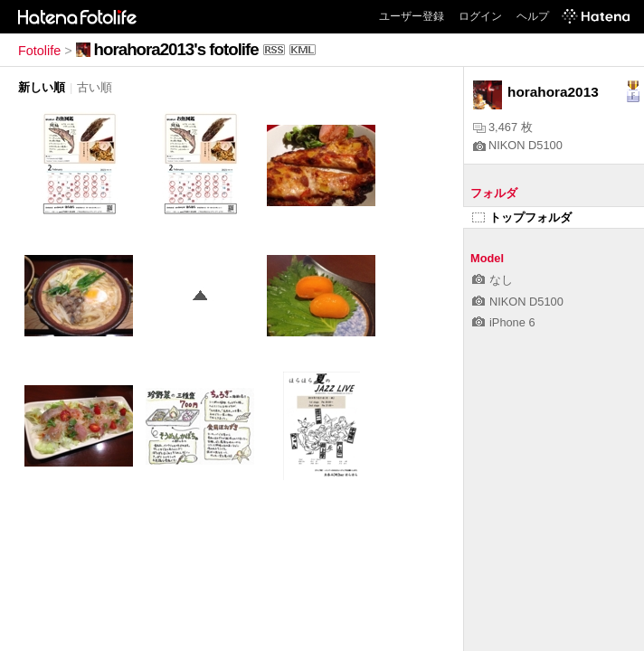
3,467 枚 (503, 127)
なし (492, 280)
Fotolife (39, 51)
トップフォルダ (522, 217)
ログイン (480, 16)
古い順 (95, 87)
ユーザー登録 (412, 16)
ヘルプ (533, 16)
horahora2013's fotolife (176, 49)
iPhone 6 (504, 322)
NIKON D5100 (518, 145)
